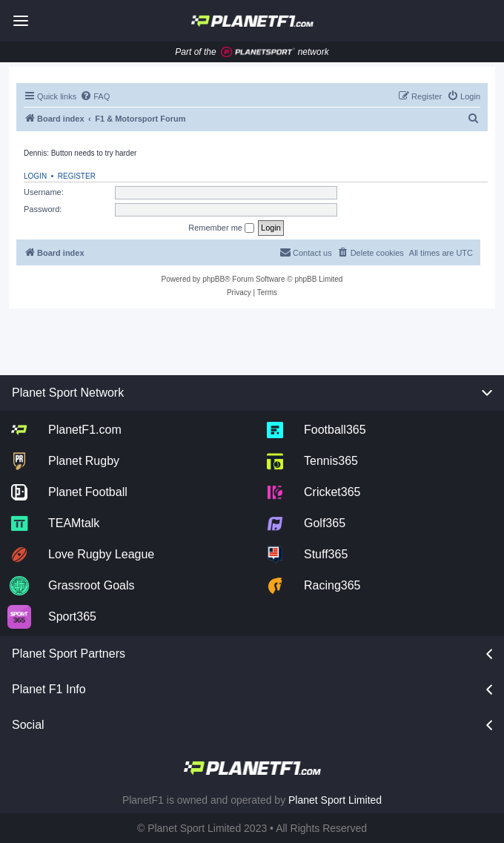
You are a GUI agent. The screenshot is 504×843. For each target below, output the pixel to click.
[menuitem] (95, 96)
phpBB (213, 279)
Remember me (221, 228)
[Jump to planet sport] (258, 52)
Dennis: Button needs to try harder (80, 153)
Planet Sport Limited (335, 800)
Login (35, 176)
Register (77, 176)
